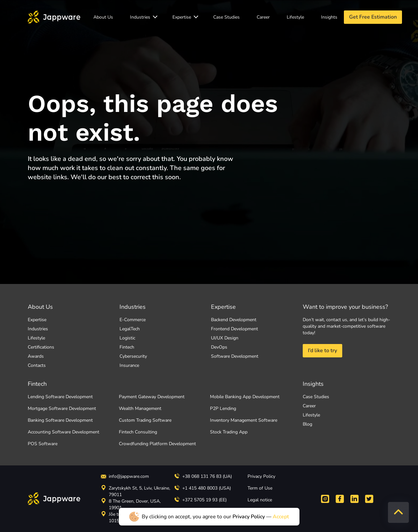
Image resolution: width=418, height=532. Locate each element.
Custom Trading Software (145, 420)
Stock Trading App (229, 432)
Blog (307, 424)
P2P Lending (223, 408)
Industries (140, 17)
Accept (281, 517)
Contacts (37, 365)
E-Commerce (133, 320)
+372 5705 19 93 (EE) (201, 500)
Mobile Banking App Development (245, 397)
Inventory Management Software (244, 420)
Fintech (127, 347)
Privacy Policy (261, 476)
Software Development (235, 356)
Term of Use (260, 488)
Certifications (41, 347)
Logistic (127, 338)
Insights (329, 17)
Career (263, 17)
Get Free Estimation (373, 17)
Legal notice (260, 500)
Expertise (182, 17)
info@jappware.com (125, 476)
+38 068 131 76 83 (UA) (203, 476)
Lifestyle (295, 17)
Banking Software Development (60, 420)
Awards (36, 356)
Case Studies (226, 17)
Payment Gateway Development (152, 397)
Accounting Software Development (64, 432)
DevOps (219, 347)
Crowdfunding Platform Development (157, 444)
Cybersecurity (133, 356)
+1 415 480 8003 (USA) (203, 488)
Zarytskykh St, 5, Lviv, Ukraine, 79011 (136, 491)
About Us (103, 17)
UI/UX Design (225, 338)
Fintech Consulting (138, 432)
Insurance (129, 365)
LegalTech (130, 329)
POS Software (43, 444)
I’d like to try (322, 351)
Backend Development (234, 320)
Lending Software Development (60, 397)
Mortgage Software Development (62, 408)
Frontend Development (234, 329)
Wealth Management (140, 408)
